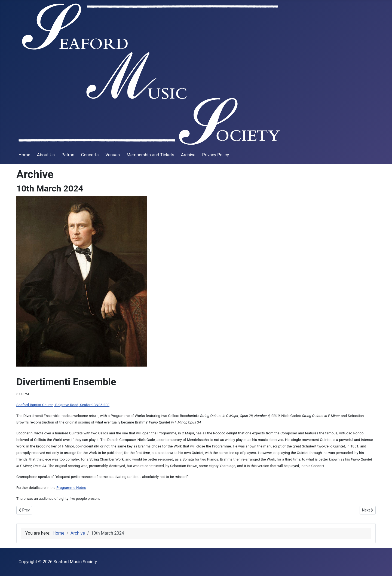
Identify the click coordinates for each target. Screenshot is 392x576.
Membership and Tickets (150, 155)
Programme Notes (71, 488)
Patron (68, 155)
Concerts (90, 155)
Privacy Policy (215, 155)
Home (24, 155)
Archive (188, 155)
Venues (113, 155)
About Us (46, 155)
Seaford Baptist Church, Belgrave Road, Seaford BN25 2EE (63, 405)
